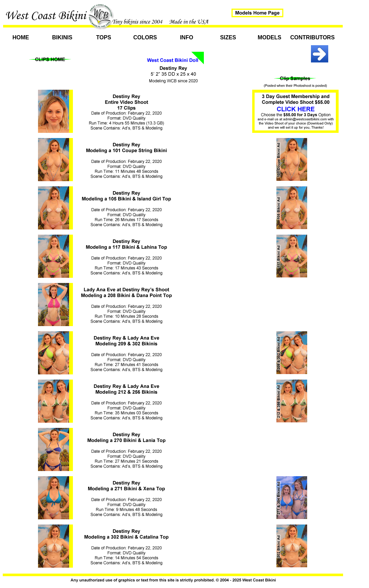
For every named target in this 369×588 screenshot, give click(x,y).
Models (269, 37)
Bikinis (62, 37)
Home (21, 37)
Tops (103, 37)
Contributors (311, 37)
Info (187, 37)
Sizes (228, 37)
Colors (145, 37)
